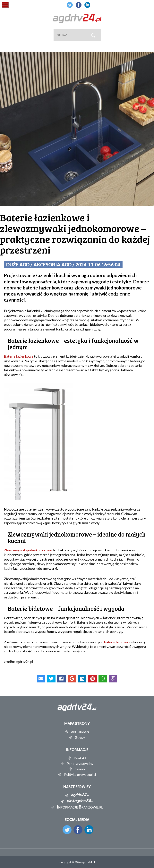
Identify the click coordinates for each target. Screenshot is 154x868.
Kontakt (80, 758)
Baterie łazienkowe (19, 356)
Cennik (80, 769)
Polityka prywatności (80, 774)
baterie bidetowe (117, 642)
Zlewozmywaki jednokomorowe (28, 550)
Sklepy (80, 737)
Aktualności (80, 732)
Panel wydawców (80, 764)
